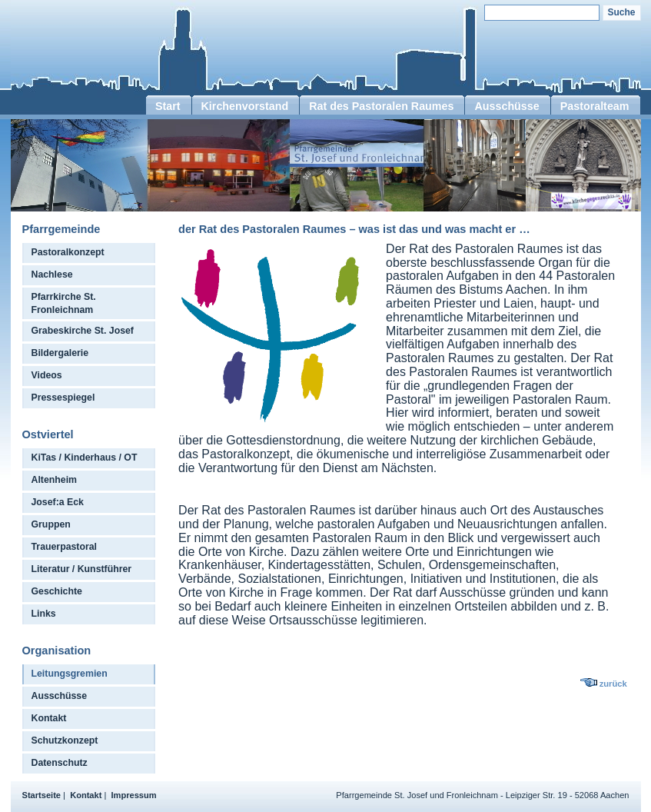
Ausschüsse (60, 696)
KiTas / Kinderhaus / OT (85, 458)
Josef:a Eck (58, 502)
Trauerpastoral (65, 547)
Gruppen (51, 524)
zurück (613, 684)
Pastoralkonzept (68, 252)
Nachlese (52, 275)
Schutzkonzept (65, 740)
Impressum (134, 795)
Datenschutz (60, 763)
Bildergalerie (60, 353)
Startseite (42, 795)
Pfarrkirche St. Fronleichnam (64, 303)
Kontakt (49, 718)
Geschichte (57, 591)
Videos (47, 375)
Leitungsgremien (70, 674)
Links (44, 614)
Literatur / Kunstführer (82, 569)
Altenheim (55, 480)
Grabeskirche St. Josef (83, 331)
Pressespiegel (63, 398)
